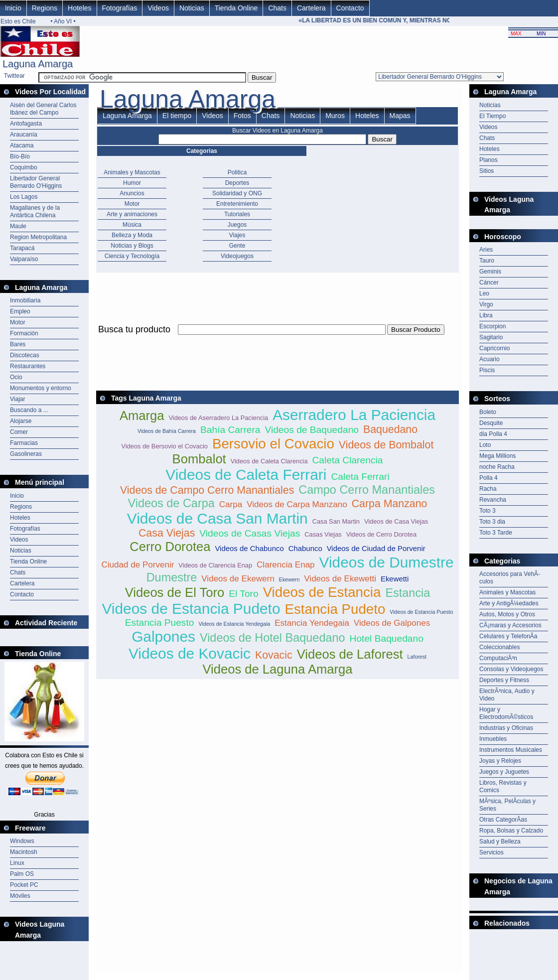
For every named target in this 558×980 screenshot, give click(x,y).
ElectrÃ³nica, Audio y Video (507, 695)
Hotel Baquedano (387, 638)
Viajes (237, 235)
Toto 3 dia (492, 522)
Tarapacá (22, 248)
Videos (158, 8)
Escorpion (492, 326)
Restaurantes (28, 366)
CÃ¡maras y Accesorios (510, 625)
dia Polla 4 (493, 434)
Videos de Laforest (350, 654)
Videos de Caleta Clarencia (269, 461)
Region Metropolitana (38, 237)
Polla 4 (488, 478)
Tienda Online (236, 8)
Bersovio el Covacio (273, 444)
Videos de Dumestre (387, 562)
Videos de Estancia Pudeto (191, 609)
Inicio (13, 8)
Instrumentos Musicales (511, 750)
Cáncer (489, 282)
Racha (488, 489)
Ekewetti (395, 579)
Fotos (242, 116)
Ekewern (289, 579)
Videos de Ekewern (238, 579)
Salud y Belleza (500, 841)
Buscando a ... (29, 410)
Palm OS (22, 874)
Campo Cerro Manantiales (367, 490)
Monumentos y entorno (41, 388)
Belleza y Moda (132, 235)
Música (132, 225)
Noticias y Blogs (132, 246)
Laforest (417, 657)
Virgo (486, 304)
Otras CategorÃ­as (503, 820)
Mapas (400, 116)
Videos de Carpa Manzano (297, 504)
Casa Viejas (167, 533)
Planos (488, 160)
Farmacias (24, 443)
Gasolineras (26, 454)
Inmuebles (493, 739)
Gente (237, 246)
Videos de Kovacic (190, 653)
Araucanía (24, 135)
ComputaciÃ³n (498, 658)
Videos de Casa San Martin (217, 518)
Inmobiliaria (25, 300)
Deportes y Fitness (504, 680)
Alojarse (21, 421)
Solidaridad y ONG (237, 193)
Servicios (491, 852)
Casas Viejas (323, 534)
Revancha (493, 500)
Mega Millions (497, 456)
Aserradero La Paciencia (354, 415)
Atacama (22, 145)
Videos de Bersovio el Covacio (165, 446)
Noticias (192, 8)
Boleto (488, 412)
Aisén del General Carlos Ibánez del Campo (43, 109)
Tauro (487, 261)
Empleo (20, 311)
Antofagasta (26, 124)
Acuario (489, 359)
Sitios (487, 171)
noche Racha (497, 467)
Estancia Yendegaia (312, 623)
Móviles (20, 896)
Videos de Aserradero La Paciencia (218, 418)
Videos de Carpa (171, 503)
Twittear (14, 76)
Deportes (237, 183)
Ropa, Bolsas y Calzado (511, 831)
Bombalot (199, 459)
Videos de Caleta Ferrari (246, 475)
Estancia (408, 593)
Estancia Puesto (160, 623)
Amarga (142, 416)
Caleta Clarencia (348, 460)
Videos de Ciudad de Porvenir (376, 548)
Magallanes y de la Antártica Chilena (35, 211)
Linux (17, 863)
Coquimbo (24, 167)
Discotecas (25, 355)
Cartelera (311, 8)
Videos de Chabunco (249, 548)
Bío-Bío (20, 156)
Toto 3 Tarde (496, 533)
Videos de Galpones (392, 623)
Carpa (231, 504)
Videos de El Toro (175, 592)
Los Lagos (24, 197)
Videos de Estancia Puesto (421, 612)
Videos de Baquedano (312, 430)
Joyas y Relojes (500, 761)
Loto (485, 445)
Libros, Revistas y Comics (503, 786)
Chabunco (305, 548)
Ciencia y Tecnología (132, 256)
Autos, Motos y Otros (507, 614)
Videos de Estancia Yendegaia (234, 624)
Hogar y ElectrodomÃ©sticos (506, 713)
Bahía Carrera (230, 430)
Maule (18, 226)
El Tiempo (492, 116)
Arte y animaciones (132, 214)
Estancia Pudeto (335, 609)
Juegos (237, 225)
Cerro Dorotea (170, 547)
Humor (132, 183)
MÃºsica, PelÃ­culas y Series (507, 805)
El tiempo (177, 116)
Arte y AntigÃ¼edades (509, 603)
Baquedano (390, 429)
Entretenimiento (237, 204)
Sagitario (491, 337)
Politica (237, 172)
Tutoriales (237, 214)
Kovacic (274, 655)
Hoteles (79, 8)
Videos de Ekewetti (340, 579)
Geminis (490, 272)
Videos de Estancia (322, 592)
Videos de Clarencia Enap (215, 565)
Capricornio (494, 348)
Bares (18, 344)
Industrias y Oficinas (506, 728)
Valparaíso (24, 259)
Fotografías (120, 8)
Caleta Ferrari (360, 477)
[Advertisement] (514, 954)
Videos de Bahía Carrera (167, 431)
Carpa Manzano (390, 504)
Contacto (350, 8)
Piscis (487, 370)
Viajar (17, 399)
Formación (24, 333)
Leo (484, 293)
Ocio (16, 377)
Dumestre (172, 577)
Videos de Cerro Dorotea (381, 534)
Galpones (163, 636)
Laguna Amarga (127, 116)
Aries (486, 250)
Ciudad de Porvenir (138, 565)
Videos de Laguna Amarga (277, 669)
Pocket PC (24, 885)
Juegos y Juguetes (504, 772)
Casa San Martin (336, 521)
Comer (19, 432)
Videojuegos (237, 256)
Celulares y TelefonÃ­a (508, 636)
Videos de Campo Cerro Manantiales (207, 490)
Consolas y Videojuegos (511, 669)
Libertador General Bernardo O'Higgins (36, 182)
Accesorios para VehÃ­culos (510, 578)
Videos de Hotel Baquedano (273, 638)
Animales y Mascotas (132, 172)
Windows (22, 841)
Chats (277, 8)
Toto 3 (488, 511)
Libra (486, 315)
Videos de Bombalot (386, 445)
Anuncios (132, 193)
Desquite (491, 423)
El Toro (243, 594)
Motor (18, 322)
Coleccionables (499, 647)
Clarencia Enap (286, 565)
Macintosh (24, 852)
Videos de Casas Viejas (250, 533)
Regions (45, 8)
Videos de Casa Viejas (396, 521)
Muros (335, 116)
